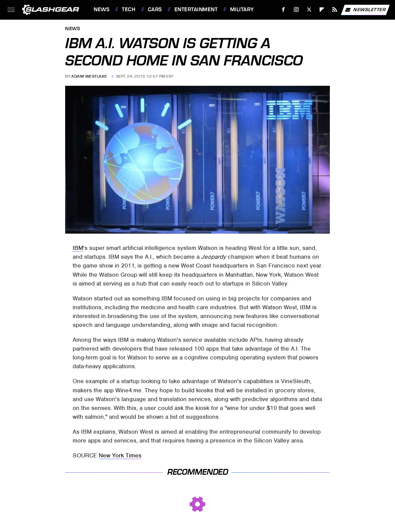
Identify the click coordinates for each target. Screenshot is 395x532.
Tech (129, 9)
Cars (155, 9)
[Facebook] (284, 10)
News (101, 9)
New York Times (120, 455)
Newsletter (365, 10)
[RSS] (335, 10)
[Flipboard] (322, 10)
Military (242, 9)
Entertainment (196, 9)
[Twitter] (309, 10)
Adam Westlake (89, 76)
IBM (78, 248)
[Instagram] (296, 10)
